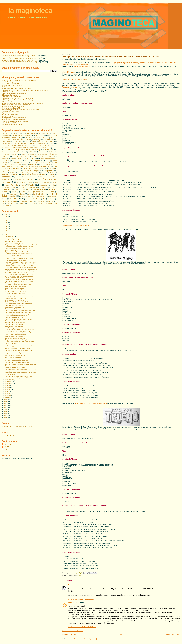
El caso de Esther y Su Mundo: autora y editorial (19, 259)
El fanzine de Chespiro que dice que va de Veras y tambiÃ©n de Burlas (25, 90)
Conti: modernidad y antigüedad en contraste (18, 312)
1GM (14, 133)
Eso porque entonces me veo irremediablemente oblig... (20, 62)
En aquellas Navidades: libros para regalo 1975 (19, 248)
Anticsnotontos (6, 136)
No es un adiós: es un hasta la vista (15, 286)
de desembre (10, 236)
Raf (14, 187)
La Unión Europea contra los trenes (15, 293)
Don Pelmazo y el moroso (13, 328)
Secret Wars (13, 194)
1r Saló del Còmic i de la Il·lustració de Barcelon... (20, 276)
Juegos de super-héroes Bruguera (15, 338)
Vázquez (22, 203)
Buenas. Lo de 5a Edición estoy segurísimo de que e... (19, 59)
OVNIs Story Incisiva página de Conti (16, 352)
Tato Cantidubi (53, 196)
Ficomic (13, 159)
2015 (6, 400)
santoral (4, 194)
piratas (7, 185)
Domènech (5, 152)
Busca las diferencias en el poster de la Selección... (20, 279)
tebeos (79, 575)
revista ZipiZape (20, 190)
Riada (29, 190)
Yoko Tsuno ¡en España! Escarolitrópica (15, 121)
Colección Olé (49, 142)
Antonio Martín (17, 136)
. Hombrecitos (6, 133)
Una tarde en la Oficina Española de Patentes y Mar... (21, 269)
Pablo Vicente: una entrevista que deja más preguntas (21, 271)
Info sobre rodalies (8, 435)
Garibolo (27, 161)
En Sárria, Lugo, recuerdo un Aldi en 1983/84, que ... (19, 60)
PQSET (31, 185)
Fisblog (20, 159)
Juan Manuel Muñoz (9, 166)
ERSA (17, 156)
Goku (11, 163)
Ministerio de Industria (82, 67)
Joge (54, 165)
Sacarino (23, 192)
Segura (22, 194)
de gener (8, 397)
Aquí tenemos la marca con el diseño (76, 226)
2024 (6, 218)
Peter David (47, 183)
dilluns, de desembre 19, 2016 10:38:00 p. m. (82, 599)
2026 (6, 214)
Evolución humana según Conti (14, 354)
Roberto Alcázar (39, 189)
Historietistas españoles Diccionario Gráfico (16, 105)
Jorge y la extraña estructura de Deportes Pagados (20, 345)
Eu (42, 156)
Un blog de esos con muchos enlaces (14, 118)
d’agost (8, 386)
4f (20, 133)
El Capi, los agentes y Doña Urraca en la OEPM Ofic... (21, 267)
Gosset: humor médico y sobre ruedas (16, 295)
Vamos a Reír (11, 203)
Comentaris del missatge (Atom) (85, 639)
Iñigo (25, 165)
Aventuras (46, 138)
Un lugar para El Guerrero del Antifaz (14, 119)
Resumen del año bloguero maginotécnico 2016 (19, 247)
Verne (40, 203)
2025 (6, 216)
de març (8, 394)
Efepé (23, 154)
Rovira (14, 192)
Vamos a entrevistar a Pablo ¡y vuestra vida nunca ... (20, 342)
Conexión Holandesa (38, 143)
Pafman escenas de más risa (23, 180)
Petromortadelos (10, 366)
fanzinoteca (5, 159)
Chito (34, 142)
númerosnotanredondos (31, 177)
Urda (3, 203)
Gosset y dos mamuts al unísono (15, 278)
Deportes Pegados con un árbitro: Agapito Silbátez (20, 311)
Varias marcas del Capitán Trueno (75, 80)
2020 (6, 226)
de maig (8, 390)
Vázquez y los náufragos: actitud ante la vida (18, 333)
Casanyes (18, 142)
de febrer (8, 396)
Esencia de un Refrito (11, 309)
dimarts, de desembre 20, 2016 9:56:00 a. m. (82, 627)
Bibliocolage (37, 140)
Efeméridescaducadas (9, 154)
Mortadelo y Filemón (9, 175)
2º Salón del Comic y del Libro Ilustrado (17, 273)
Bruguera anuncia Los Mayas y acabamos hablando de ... (22, 245)
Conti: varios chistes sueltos (13, 357)
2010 (6, 409)
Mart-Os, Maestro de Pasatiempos (15, 336)
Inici (121, 634)
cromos (55, 148)
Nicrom (52, 175)
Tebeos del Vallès (32, 199)
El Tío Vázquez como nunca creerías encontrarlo (19, 330)
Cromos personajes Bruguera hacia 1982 (17, 378)
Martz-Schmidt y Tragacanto (28, 173)
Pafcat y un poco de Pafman (11, 111)
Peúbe (70, 585)
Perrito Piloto (8, 444)
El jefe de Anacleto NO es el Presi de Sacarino (19, 252)
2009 (6, 412)
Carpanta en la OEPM (11, 257)
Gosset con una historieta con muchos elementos (19, 274)
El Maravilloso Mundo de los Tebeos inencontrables (18, 98)
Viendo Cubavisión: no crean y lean (15, 367)
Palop (39, 180)
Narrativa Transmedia (38, 175)
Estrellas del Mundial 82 (12, 240)
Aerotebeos (31, 133)
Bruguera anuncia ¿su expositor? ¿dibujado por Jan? (21, 340)
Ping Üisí (7, 447)
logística (49, 171)
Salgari (52, 192)
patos (31, 183)
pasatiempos (21, 183)
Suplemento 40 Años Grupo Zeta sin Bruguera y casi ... (21, 302)
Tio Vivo (52, 199)
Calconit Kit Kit (6, 142)
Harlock (26, 163)
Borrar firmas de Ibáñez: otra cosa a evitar (17, 349)
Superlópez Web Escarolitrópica (12, 113)
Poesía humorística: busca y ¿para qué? (17, 316)
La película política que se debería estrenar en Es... (20, 254)
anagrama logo (44, 133)
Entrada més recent (70, 634)
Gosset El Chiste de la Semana (14, 243)
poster (24, 185)
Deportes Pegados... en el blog (28, 150)
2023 (6, 220)
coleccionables (6, 143)
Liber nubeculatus (14, 171)
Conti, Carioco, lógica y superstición (16, 335)
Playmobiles (15, 185)
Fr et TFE (31, 158)
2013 (6, 404)
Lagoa (3, 171)
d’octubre (9, 382)
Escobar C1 (25, 156)
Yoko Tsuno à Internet (9, 123)
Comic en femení (19, 143)
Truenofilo (50, 201)
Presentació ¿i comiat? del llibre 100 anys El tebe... (20, 314)
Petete (55, 182)
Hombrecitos (34, 163)
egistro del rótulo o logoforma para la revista (91, 403)
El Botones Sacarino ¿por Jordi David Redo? (18, 285)
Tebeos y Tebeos (7, 116)
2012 (6, 406)
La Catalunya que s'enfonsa (39, 166)
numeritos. (19, 177)
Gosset (18, 163)
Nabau (24, 175)
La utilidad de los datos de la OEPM (16, 260)
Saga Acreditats (37, 192)
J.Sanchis (48, 165)
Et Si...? (37, 156)
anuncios (28, 136)
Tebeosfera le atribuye (70, 87)
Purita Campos (6, 187)
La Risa (52, 169)
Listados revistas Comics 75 (11, 108)
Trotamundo (41, 201)
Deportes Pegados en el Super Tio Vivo (17, 317)
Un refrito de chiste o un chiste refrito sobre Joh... (19, 350)
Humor (13, 165)
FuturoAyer (17, 161)
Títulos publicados (9, 201)
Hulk (6, 165)
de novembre (10, 380)
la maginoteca (30, 10)
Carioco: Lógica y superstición (14, 305)
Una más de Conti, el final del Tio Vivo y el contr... (20, 281)
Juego (21, 166)
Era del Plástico (42, 154)
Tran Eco (25, 201)
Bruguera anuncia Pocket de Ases (15, 323)
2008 (6, 414)
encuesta (31, 154)
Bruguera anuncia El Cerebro (14, 241)
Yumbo (7, 205)
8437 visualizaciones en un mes (14, 300)
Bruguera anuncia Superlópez (14, 326)
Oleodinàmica (6, 180)
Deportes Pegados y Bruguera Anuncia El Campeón (20, 364)
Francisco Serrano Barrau (48, 159)
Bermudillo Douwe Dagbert (21, 140)
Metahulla (52, 173)
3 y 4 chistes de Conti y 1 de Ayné (15, 355)
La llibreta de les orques (33, 169)
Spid (30, 196)
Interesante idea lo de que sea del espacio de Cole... (19, 55)
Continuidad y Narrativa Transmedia (17, 145)
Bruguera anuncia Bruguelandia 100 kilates (18, 362)
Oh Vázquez (44, 177)
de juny (8, 388)
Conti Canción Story (11, 343)
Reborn (22, 187)
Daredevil (8, 150)
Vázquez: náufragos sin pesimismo (15, 299)
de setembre (10, 384)
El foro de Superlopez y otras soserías (14, 93)
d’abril (7, 392)
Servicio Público (39, 194)
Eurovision (49, 156)
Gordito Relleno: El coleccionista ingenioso (18, 331)
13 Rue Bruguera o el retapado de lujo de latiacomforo (19, 80)
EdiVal (51, 152)
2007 (6, 416)
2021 (6, 224)
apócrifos (40, 135)
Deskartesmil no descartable (11, 87)
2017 (6, 232)
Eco (31, 152)
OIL (54, 177)
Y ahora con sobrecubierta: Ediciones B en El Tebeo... (21, 373)
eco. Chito (42, 152)
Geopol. (48, 161)
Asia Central (30, 138)
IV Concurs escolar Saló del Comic (15, 292)
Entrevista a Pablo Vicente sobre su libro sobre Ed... (20, 304)
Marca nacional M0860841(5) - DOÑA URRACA (19, 266)
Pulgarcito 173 (44, 185)
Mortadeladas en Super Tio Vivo (14, 307)
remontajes (33, 187)
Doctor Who (49, 150)
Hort (56, 163)
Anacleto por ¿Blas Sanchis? (14, 290)
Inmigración (33, 165)
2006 (6, 418)
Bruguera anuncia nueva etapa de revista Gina (19, 376)
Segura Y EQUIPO (11, 250)
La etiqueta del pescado (12, 347)
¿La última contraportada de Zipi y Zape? (17, 361)
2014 (6, 402)
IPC (42, 165)
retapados (44, 187)
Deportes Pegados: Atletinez (13, 321)
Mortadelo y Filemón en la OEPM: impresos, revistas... (21, 264)
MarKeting (13, 173)
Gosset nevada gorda (11, 283)
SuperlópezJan (40, 196)
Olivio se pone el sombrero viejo (14, 288)
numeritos (6, 177)
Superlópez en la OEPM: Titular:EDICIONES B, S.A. (20, 262)
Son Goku (23, 196)
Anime (53, 133)
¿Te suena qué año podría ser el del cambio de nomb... (20, 57)
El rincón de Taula (7, 102)
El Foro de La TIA (7, 92)
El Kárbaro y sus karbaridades (11, 97)
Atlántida (38, 138)
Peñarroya (38, 183)
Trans (31, 201)
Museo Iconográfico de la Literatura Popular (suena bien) (20, 110)
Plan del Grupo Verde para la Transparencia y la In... (20, 297)
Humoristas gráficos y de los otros (13, 106)
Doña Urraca (16, 152)
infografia (19, 165)
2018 (6, 230)
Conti (52, 143)
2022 (6, 222)
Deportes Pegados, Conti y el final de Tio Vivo (18, 319)
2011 (6, 408)
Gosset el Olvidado (11, 374)
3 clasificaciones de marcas (13, 255)
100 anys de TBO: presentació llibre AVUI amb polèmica (21, 371)
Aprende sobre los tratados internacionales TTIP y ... (20, 369)
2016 (6, 234)
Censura (28, 142)
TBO (5, 199)
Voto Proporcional (51, 203)
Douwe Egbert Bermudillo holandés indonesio (16, 89)
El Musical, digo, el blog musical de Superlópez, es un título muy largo (24, 100)
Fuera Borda (6, 161)
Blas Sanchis (49, 140)
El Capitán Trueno (69, 72)
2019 (6, 228)
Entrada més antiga (173, 634)
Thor (44, 199)
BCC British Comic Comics (10, 84)
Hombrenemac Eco (46, 163)
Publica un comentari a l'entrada (73, 631)
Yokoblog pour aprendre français (12, 124)
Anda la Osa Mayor (8, 82)
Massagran (44, 173)
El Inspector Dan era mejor (10, 95)
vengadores (32, 203)
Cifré (40, 142)
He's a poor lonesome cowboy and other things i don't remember (23, 103)
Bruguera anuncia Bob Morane (14, 324)
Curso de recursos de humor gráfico (13, 85)
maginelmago (73, 602)
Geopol (37, 161)
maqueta (4, 173)
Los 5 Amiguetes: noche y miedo (15, 359)
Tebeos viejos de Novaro (10, 115)
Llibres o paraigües (32, 171)
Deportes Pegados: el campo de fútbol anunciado (19, 238)
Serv (29, 194)
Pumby (53, 185)
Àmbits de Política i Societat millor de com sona (17, 426)
